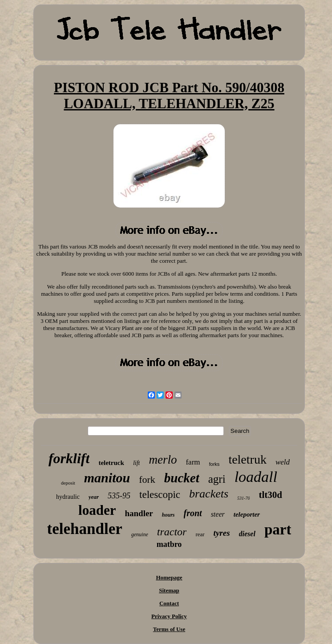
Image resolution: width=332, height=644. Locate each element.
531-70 (243, 498)
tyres (222, 533)
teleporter (247, 514)
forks (215, 464)
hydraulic (68, 497)
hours (168, 515)
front (193, 513)
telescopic (160, 495)
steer (218, 514)
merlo (163, 460)
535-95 (119, 496)
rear (200, 534)
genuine (140, 534)
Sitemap (169, 590)
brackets (209, 494)
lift (137, 463)
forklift (69, 458)
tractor (172, 532)
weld (283, 462)
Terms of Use (169, 629)
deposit (68, 483)
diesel (247, 534)
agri (217, 479)
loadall (256, 477)
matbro (169, 544)
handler (139, 513)
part (278, 530)
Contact (169, 603)
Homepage (169, 577)
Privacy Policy (169, 616)
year (94, 497)
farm (193, 462)
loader (97, 510)
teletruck (111, 463)
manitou (107, 478)
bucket (182, 478)
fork (147, 479)
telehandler (85, 529)
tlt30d (270, 495)
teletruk (247, 459)
